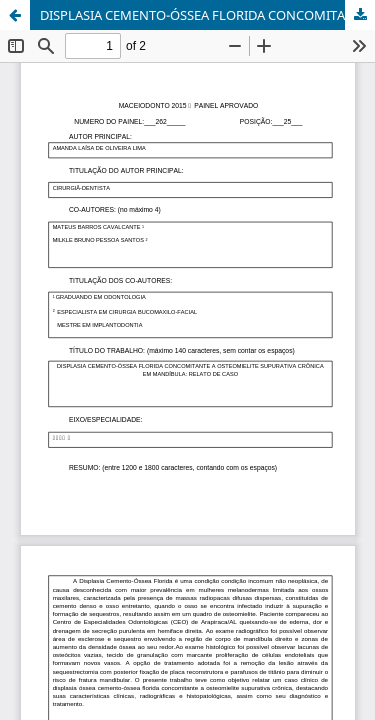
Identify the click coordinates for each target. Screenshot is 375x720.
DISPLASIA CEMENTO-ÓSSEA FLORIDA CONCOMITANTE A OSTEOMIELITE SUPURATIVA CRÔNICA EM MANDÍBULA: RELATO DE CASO (207, 15)
